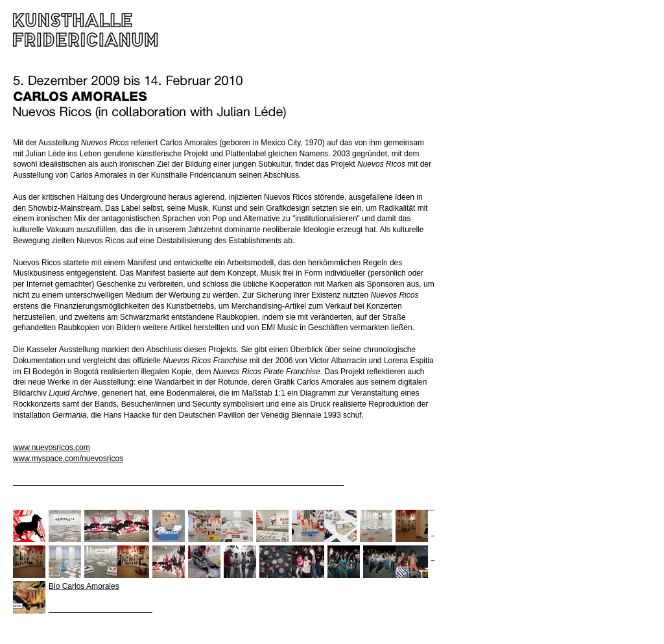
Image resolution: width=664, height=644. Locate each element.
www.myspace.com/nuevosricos (68, 459)
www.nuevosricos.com (52, 447)
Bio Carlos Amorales (84, 586)
